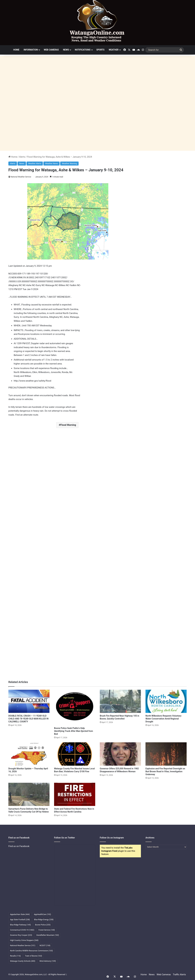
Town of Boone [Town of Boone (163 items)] (34, 956)
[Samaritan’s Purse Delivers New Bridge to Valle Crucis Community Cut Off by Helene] (29, 794)
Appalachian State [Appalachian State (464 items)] (20, 914)
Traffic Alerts (179, 975)
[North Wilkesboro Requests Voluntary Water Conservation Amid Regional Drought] (166, 701)
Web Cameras (51, 50)
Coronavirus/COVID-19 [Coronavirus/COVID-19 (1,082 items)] (22, 930)
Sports (100, 50)
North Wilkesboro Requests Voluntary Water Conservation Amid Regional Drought (163, 719)
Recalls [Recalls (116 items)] (15, 956)
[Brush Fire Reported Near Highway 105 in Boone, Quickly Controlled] (120, 701)
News (66, 50)
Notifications (83, 50)
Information (31, 50)
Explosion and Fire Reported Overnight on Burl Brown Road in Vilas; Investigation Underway (165, 771)
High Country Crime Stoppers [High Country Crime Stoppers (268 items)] (24, 940)
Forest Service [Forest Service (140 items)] (47, 930)
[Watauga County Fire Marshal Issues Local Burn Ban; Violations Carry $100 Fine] (75, 754)
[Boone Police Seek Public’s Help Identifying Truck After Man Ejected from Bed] (75, 708)
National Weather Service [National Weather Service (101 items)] (23, 946)
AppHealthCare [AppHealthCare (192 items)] (43, 914)
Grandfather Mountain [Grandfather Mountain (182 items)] (48, 935)
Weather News (51, 163)
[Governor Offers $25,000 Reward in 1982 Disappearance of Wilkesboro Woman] (120, 754)
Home (16, 50)
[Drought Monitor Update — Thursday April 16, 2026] (29, 754)
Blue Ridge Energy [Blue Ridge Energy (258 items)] (44, 920)
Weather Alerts (35, 163)
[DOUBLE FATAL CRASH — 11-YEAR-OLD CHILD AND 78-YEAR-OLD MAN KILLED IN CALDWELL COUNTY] (29, 701)
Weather (114, 50)
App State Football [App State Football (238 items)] (20, 920)
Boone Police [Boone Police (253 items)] (43, 925)
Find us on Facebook (19, 846)
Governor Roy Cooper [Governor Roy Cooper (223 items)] (21, 935)
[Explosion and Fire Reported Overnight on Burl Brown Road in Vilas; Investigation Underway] (166, 754)
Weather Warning (69, 163)
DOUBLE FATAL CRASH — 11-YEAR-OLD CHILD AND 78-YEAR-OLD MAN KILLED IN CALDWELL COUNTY (28, 719)
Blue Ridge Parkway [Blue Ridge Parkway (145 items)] (20, 925)
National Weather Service (21, 177)
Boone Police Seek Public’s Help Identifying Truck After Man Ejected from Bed (74, 731)
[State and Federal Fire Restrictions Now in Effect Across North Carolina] (75, 794)
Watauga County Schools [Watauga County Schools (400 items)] (23, 961)
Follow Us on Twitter (65, 838)
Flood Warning (68, 425)
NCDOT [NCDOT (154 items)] (45, 946)
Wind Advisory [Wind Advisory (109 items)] (48, 961)
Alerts (22, 157)
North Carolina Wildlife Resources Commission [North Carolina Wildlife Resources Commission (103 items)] (31, 951)
